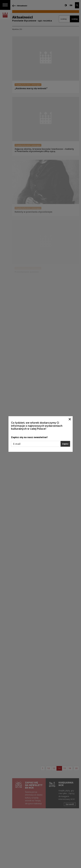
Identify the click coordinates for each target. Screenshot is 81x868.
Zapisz (65, 444)
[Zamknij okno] (70, 419)
